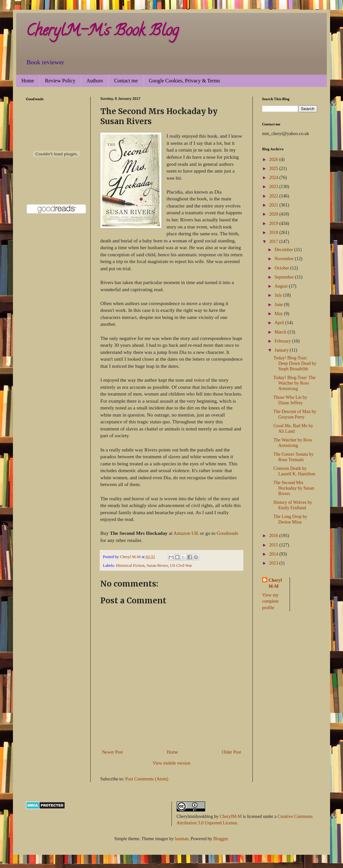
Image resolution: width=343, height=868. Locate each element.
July (279, 295)
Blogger (220, 839)
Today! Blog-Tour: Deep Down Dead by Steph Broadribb (295, 363)
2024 (274, 178)
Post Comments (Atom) (147, 779)
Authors (95, 81)
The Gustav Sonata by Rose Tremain (293, 457)
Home (28, 81)
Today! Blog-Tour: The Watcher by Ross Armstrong (294, 383)
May (279, 314)
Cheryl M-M (275, 583)
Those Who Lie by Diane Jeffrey (290, 400)
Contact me (126, 81)
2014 (274, 554)
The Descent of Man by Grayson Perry (295, 414)
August (282, 286)
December (284, 250)
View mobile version (172, 763)
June (279, 305)
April (280, 323)
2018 (274, 233)
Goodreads (228, 533)
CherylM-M (231, 816)
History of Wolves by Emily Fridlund (293, 505)
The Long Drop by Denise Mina (290, 519)
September (285, 277)
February (283, 341)
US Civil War (181, 566)
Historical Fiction (130, 566)
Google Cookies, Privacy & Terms (184, 81)
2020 (274, 214)
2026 (274, 159)
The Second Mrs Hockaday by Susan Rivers (294, 488)
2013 (274, 563)
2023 (274, 187)
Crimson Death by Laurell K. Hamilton (294, 471)
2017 (274, 242)
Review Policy (60, 81)
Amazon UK (186, 533)
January (282, 350)
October (282, 268)
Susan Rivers (157, 566)
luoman (182, 839)
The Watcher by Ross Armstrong (293, 443)
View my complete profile (270, 601)
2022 (274, 196)
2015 (274, 545)
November (285, 259)
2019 (274, 223)
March (281, 332)
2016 (274, 536)
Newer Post (112, 752)
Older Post (232, 752)
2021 (274, 205)
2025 (274, 169)
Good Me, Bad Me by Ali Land (293, 429)
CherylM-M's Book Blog (102, 32)
